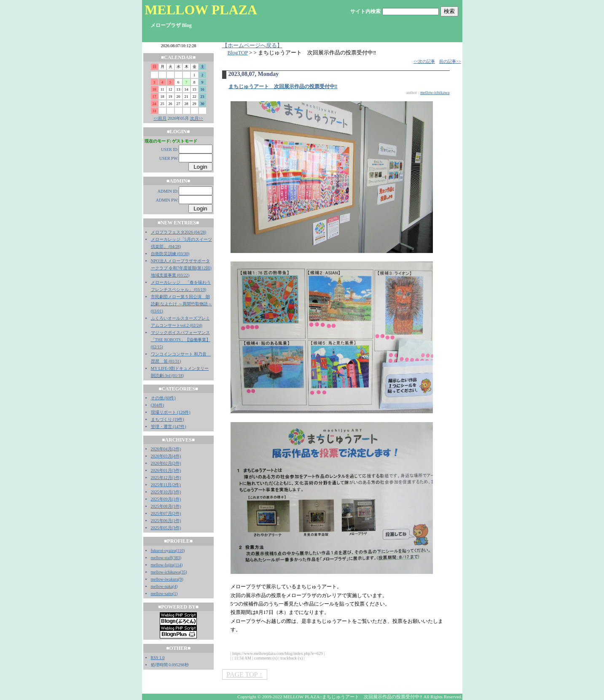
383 (177, 558)
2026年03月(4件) (166, 456)
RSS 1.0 (158, 658)
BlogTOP (238, 53)
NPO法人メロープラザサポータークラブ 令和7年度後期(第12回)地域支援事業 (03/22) (181, 268)
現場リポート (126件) (171, 412)
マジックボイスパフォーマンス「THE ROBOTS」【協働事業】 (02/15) (181, 340)
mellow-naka (162, 586)
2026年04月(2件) (166, 449)
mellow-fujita (162, 565)
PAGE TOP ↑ (245, 674)
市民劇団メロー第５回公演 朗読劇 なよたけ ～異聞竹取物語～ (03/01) (181, 304)
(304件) (158, 405)
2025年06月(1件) (166, 521)
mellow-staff (162, 558)
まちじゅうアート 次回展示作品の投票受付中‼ (283, 86)
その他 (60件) (163, 398)
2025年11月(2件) (166, 485)
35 (183, 572)
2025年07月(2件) (166, 513)
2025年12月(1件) (166, 478)
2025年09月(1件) (166, 499)
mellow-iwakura (165, 579)
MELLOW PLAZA (201, 10)
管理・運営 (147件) (169, 427)
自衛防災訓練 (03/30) (170, 254)
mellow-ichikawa (165, 572)
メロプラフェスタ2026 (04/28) (179, 232)
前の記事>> (450, 61)
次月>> (197, 118)
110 (180, 551)
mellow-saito (162, 594)
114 (178, 565)
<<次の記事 (424, 61)
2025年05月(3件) (166, 528)
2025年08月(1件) (166, 506)
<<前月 (160, 118)
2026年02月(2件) (166, 463)
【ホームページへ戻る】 (252, 46)
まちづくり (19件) (168, 419)
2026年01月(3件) (166, 470)
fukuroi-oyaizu (163, 551)
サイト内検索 (365, 11)
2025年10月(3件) (166, 492)
